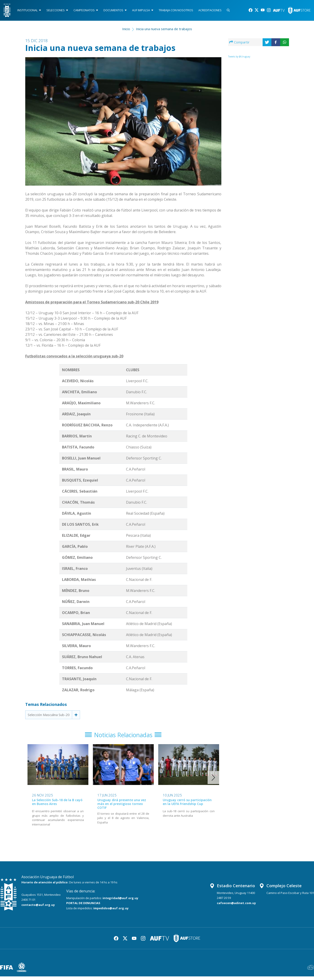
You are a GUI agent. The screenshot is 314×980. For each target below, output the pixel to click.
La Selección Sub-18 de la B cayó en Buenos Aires (57, 805)
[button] (213, 781)
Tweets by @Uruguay (239, 58)
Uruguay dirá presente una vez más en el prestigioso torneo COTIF (122, 807)
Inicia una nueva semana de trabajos (164, 31)
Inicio (126, 31)
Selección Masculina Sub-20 (49, 716)
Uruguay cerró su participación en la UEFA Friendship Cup (187, 805)
